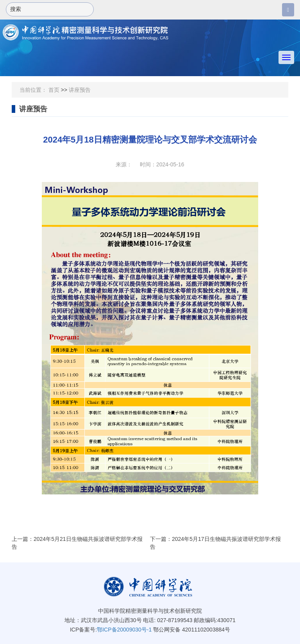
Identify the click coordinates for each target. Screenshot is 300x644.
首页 (54, 90)
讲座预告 (80, 90)
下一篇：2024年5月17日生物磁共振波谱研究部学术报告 (215, 543)
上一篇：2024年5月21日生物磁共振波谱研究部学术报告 (77, 543)
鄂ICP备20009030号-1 (124, 630)
